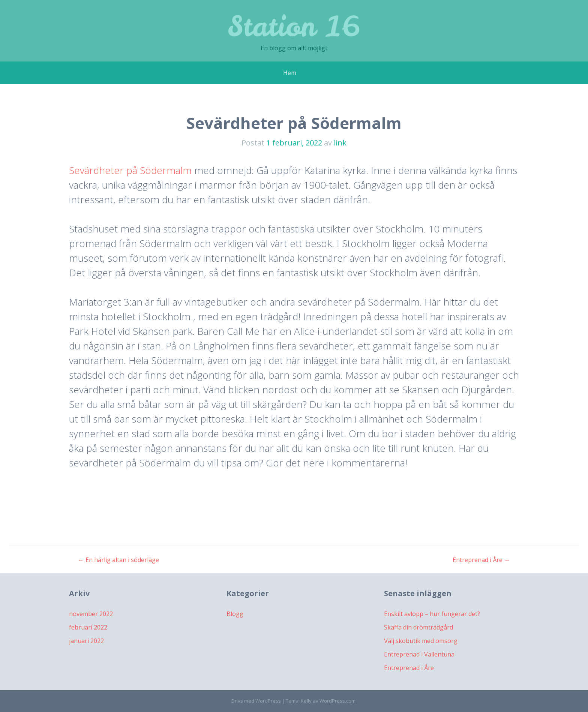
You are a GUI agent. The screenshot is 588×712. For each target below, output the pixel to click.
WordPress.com (337, 701)
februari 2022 (88, 627)
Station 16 (294, 26)
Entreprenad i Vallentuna (419, 654)
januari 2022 (86, 641)
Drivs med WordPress (256, 701)
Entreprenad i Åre (481, 560)
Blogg (235, 614)
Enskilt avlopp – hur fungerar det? (432, 614)
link (340, 143)
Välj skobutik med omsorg (421, 641)
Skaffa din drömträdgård (418, 627)
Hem (290, 73)
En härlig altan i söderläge (118, 560)
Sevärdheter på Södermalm (130, 170)
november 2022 (91, 614)
